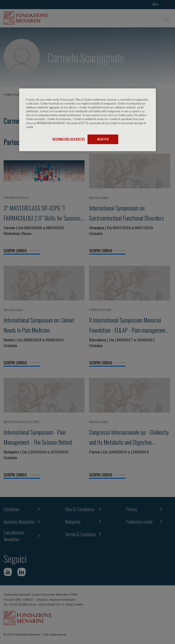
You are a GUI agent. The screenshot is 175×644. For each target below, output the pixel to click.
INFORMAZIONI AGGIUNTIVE (69, 139)
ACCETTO (103, 139)
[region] (87, 120)
